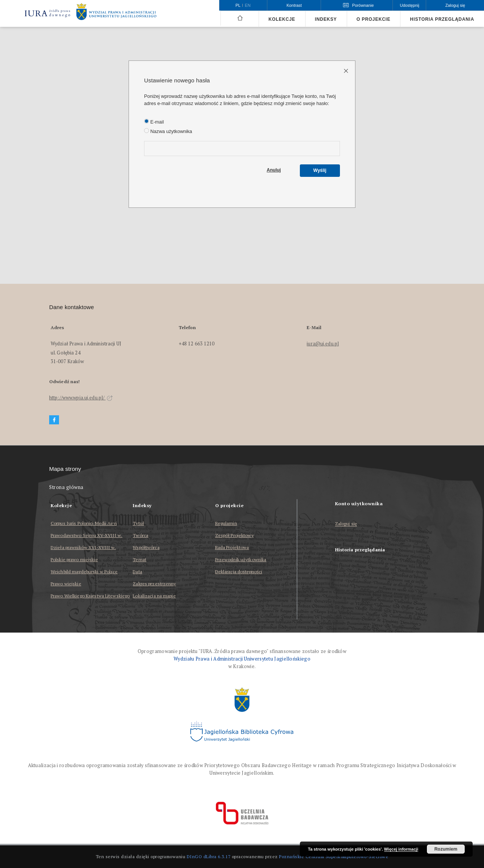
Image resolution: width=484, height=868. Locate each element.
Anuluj (274, 170)
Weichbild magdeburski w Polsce (84, 572)
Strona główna (66, 487)
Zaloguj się (346, 524)
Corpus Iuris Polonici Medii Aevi (84, 523)
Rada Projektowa (232, 547)
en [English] (248, 5)
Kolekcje (282, 19)
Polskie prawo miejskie (74, 559)
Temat (140, 559)
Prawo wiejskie (66, 584)
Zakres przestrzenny (154, 584)
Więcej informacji (401, 849)
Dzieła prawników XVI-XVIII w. (83, 547)
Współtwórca (146, 547)
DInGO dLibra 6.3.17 (209, 856)
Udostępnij (409, 5)
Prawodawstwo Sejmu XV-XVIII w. (87, 535)
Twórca (140, 535)
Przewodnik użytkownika (241, 559)
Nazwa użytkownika (168, 131)
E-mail (154, 122)
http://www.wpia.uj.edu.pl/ (81, 398)
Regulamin (226, 523)
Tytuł (138, 523)
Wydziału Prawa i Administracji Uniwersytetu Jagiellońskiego (242, 659)
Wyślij (320, 170)
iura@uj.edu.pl (323, 344)
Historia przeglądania (442, 19)
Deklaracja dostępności (239, 572)
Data (137, 572)
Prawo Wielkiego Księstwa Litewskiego (90, 596)
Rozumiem (446, 849)
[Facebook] (54, 420)
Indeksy (326, 19)
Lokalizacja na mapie (154, 596)
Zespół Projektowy (234, 535)
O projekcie (374, 19)
